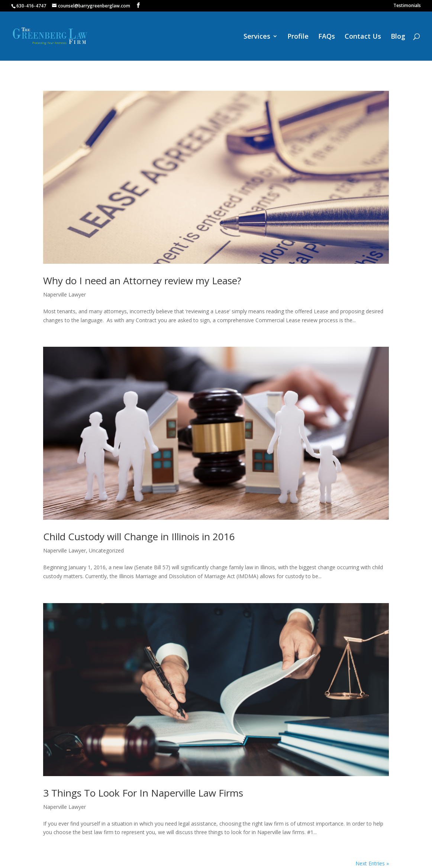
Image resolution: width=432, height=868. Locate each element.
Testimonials (407, 6)
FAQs (327, 37)
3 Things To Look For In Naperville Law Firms (143, 793)
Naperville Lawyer (65, 294)
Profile (298, 37)
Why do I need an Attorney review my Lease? (142, 281)
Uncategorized (106, 550)
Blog (398, 37)
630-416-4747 (31, 6)
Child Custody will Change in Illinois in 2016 (139, 537)
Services (257, 37)
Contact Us (363, 37)
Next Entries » (372, 863)
